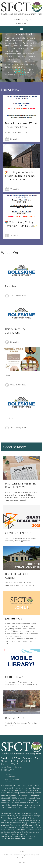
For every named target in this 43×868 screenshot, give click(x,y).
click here (24, 75)
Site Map (22, 852)
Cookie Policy (10, 777)
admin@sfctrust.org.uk (22, 20)
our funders (23, 796)
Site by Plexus (22, 858)
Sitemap (8, 782)
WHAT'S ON (20, 72)
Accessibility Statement (13, 779)
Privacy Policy (10, 774)
